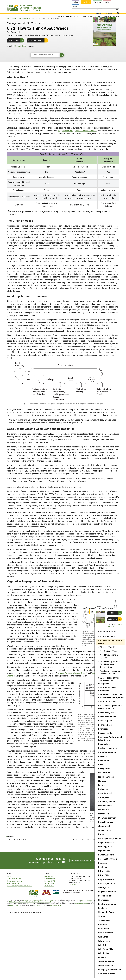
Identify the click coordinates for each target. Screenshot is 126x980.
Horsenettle (104, 810)
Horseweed (103, 814)
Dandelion (103, 756)
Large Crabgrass (106, 842)
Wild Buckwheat (105, 933)
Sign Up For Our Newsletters (81, 860)
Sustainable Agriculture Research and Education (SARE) (38, 900)
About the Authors (107, 974)
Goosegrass (104, 797)
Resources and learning (14, 881)
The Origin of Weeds (109, 651)
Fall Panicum (104, 773)
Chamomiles (104, 744)
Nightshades (104, 851)
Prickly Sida (104, 875)
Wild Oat (102, 945)
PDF (113, 613)
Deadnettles (104, 760)
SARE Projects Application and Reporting (20, 886)
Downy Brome (105, 769)
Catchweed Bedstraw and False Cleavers (110, 738)
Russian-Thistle (105, 896)
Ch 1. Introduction (106, 636)
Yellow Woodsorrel (107, 965)
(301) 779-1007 (19, 46)
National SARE (49, 876)
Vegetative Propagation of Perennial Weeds (111, 672)
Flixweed (102, 781)
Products (15, 18)
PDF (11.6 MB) (14, 40)
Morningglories (105, 847)
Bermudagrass (105, 725)
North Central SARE (51, 879)
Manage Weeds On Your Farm (28, 18)
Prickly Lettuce (105, 871)
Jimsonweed (104, 826)
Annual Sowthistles (107, 717)
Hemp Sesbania (105, 806)
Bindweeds (103, 729)
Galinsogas (103, 789)
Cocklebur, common (107, 752)
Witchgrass (103, 957)
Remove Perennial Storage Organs (72, 673)
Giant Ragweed (105, 793)
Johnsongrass (105, 830)
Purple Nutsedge (106, 879)
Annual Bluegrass (106, 712)
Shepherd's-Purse (106, 912)
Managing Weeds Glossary (110, 970)
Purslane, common (107, 883)
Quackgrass (104, 887)
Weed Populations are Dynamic (110, 656)
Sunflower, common (107, 904)
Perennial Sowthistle (108, 859)
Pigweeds (103, 863)
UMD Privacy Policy (55, 905)
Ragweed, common (107, 892)
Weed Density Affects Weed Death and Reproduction (110, 664)
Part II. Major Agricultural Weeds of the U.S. (110, 707)
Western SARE (49, 886)
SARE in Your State (111, 11)
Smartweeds (104, 920)
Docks (101, 765)
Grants (61, 11)
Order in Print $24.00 (36, 40)
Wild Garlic (103, 937)
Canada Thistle (105, 733)
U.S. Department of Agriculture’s (17, 902)
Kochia (101, 834)
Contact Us (72, 885)
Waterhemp (103, 928)
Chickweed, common (108, 748)
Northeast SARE (50, 881)
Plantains (102, 867)
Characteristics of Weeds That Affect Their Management (110, 681)
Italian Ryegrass (105, 822)
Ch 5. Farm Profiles (107, 701)
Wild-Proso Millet (106, 949)
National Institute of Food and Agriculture (39, 902)
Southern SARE (49, 883)
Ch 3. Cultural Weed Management (107, 689)
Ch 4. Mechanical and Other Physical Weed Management (111, 696)
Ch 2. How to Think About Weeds (110, 642)
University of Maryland (87, 900)
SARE (9, 18)
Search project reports (14, 879)
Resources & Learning (92, 11)
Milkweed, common (107, 818)
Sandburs (103, 908)
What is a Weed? (107, 647)
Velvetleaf (103, 924)
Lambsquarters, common (110, 838)
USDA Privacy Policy (39, 905)
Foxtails (102, 785)
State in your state (13, 883)
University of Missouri (15, 905)
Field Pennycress (106, 777)
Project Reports (73, 11)
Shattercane (104, 900)
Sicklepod (103, 916)
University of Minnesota (82, 904)
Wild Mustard (104, 941)
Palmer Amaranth (106, 855)
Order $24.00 (113, 619)
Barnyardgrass (105, 721)
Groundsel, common (107, 801)
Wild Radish (103, 953)
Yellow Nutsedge (106, 961)
